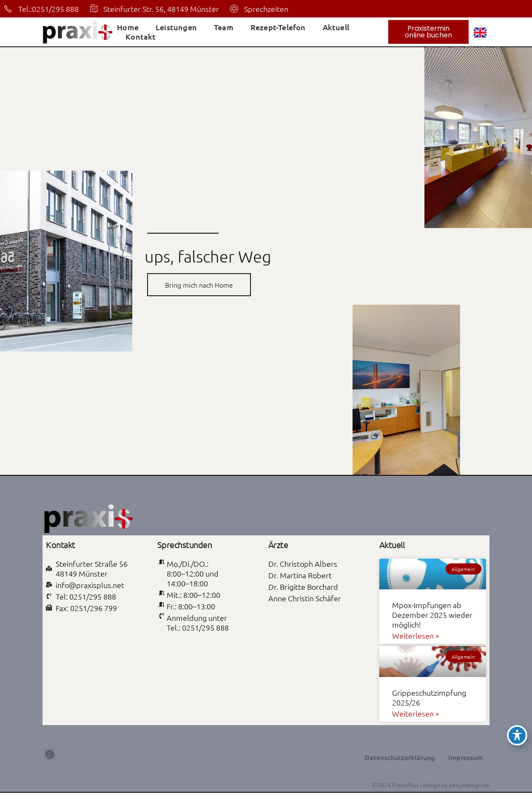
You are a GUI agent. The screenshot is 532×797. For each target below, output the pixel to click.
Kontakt (141, 37)
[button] (50, 771)
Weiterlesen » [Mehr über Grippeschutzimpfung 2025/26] (415, 713)
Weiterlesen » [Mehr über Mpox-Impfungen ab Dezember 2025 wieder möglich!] (415, 636)
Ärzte (278, 544)
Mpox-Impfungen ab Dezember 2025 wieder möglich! (432, 615)
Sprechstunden (185, 544)
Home (128, 27)
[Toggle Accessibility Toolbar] (517, 735)
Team (224, 27)
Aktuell (336, 27)
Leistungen (176, 27)
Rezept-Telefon (278, 27)
